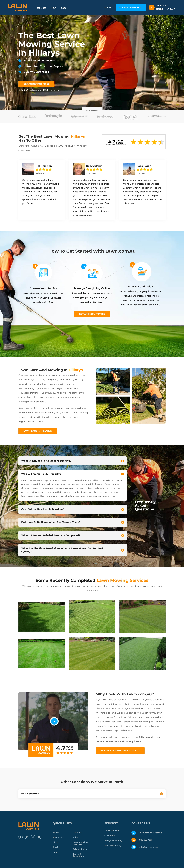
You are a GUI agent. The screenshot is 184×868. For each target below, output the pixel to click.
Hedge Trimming (113, 840)
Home (56, 832)
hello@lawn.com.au (149, 847)
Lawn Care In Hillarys (38, 431)
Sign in (107, 7)
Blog (55, 842)
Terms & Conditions (79, 855)
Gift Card (78, 832)
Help (54, 8)
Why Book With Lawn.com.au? (120, 751)
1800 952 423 (166, 9)
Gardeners (110, 836)
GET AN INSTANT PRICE (131, 7)
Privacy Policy (80, 849)
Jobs (64, 8)
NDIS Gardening (113, 845)
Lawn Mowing (112, 831)
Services (41, 8)
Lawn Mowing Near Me (80, 843)
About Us (57, 837)
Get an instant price (92, 314)
